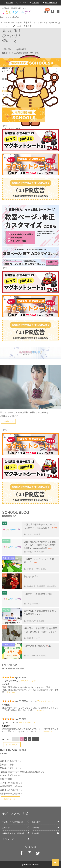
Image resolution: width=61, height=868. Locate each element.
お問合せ (35, 828)
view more (11, 692)
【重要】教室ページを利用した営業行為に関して (24, 98)
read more (8, 421)
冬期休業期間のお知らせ (11, 786)
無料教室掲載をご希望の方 (13, 833)
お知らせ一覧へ (11, 799)
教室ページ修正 (50, 3)
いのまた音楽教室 (22, 26)
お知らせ (17, 761)
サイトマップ (8, 839)
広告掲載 (34, 3)
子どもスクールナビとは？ (13, 822)
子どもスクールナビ (27, 681)
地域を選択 (10, 68)
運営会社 (35, 833)
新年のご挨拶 (8, 106)
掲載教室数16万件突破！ (11, 794)
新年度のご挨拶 (9, 91)
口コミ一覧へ (12, 745)
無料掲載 (8, 3)
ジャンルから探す (13, 71)
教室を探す (36, 822)
